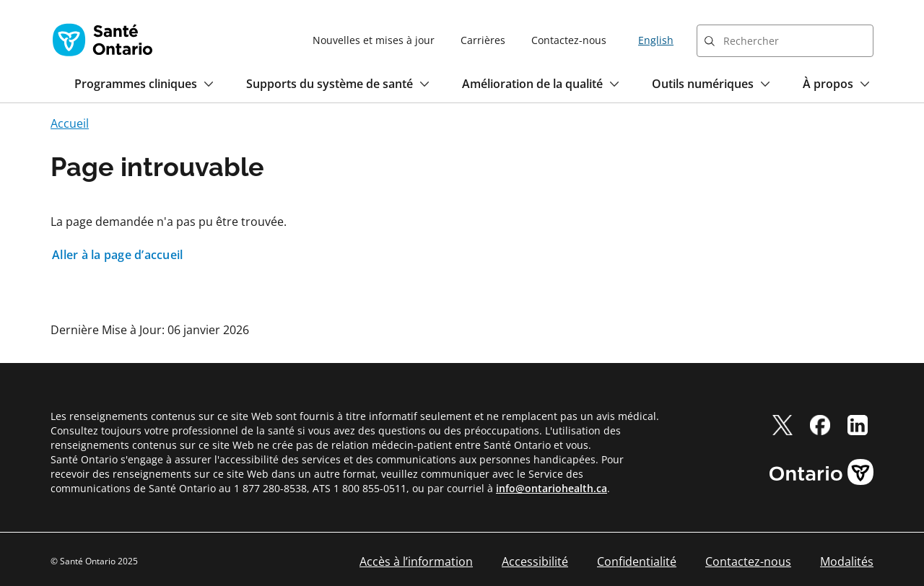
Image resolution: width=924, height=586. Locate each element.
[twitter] (783, 425)
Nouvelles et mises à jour (374, 40)
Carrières (483, 40)
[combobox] (785, 41)
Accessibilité (535, 561)
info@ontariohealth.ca (552, 488)
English (656, 40)
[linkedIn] (858, 425)
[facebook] (820, 425)
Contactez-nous (569, 40)
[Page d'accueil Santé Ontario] (103, 40)
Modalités (847, 561)
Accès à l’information (416, 561)
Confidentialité (637, 561)
